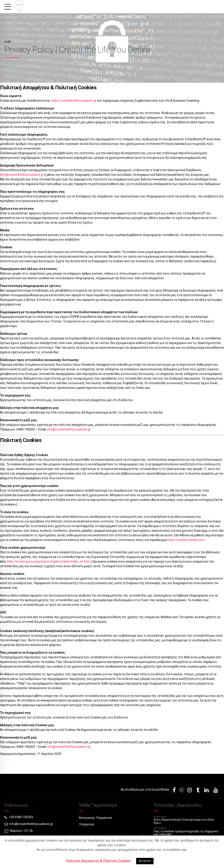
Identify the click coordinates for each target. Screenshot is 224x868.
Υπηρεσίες (87, 825)
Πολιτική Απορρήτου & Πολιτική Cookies (98, 861)
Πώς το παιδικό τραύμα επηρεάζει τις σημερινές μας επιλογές (180, 833)
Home (8, 42)
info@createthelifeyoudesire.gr (22, 175)
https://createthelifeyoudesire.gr (74, 101)
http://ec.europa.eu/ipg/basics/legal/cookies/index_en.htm (49, 561)
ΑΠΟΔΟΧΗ (145, 861)
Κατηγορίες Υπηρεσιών (96, 818)
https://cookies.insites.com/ (186, 540)
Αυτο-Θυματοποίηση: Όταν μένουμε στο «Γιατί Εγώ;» (185, 821)
